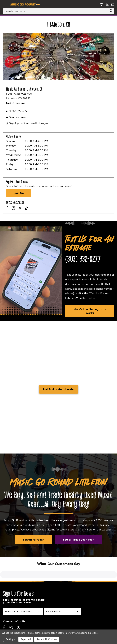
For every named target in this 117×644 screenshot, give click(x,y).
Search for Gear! (34, 540)
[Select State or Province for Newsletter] (23, 592)
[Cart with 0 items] (113, 4)
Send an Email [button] (18, 117)
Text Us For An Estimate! (58, 389)
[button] (4, 4)
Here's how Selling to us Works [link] (90, 311)
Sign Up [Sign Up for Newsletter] (19, 193)
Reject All (26, 639)
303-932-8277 (18, 111)
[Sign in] (107, 4)
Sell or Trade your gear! (79, 540)
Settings (10, 639)
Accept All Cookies (47, 639)
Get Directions (16, 103)
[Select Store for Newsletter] (63, 592)
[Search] (111, 12)
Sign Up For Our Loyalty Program (30, 123)
